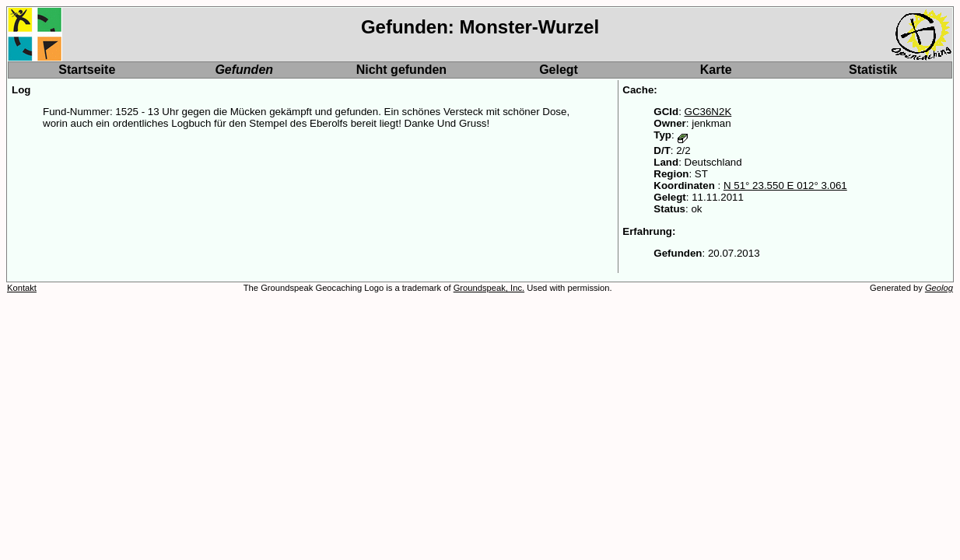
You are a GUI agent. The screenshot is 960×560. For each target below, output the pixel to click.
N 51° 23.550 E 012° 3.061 (785, 185)
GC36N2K (708, 112)
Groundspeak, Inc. (489, 288)
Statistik (873, 70)
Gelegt (559, 70)
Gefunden (244, 70)
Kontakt (22, 288)
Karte (716, 70)
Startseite (87, 70)
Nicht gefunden (401, 70)
